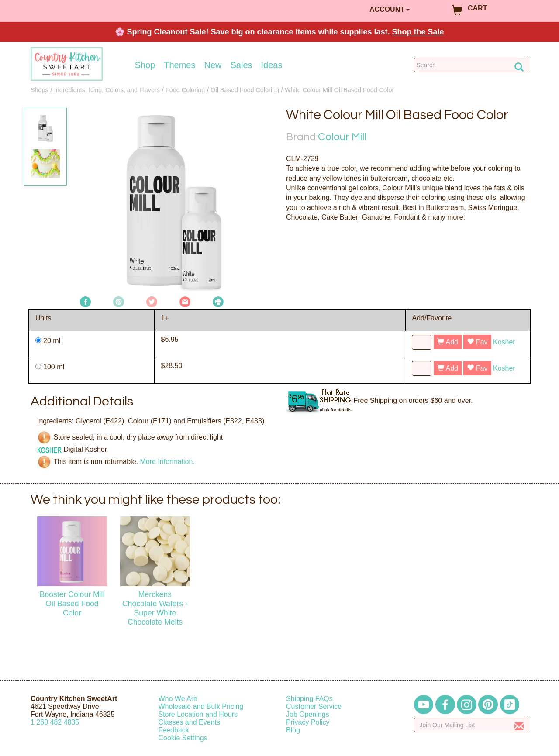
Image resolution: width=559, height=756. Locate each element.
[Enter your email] (471, 725)
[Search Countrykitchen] (471, 65)
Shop (145, 65)
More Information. (167, 462)
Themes (179, 65)
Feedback (174, 730)
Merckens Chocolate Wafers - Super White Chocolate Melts (155, 608)
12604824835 (55, 722)
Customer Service (314, 706)
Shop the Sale (418, 32)
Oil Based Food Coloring (245, 90)
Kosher (504, 342)
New (213, 65)
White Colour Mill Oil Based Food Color (339, 90)
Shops (40, 90)
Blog (293, 730)
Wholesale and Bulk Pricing (201, 706)
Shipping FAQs (309, 699)
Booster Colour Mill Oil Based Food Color (72, 604)
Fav (477, 342)
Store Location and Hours (198, 714)
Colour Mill (342, 137)
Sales (242, 65)
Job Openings (308, 714)
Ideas (272, 65)
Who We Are (178, 699)
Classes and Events (189, 722)
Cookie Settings (183, 738)
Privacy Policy (308, 722)
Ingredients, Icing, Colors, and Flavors (107, 90)
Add (448, 342)
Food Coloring (185, 90)
